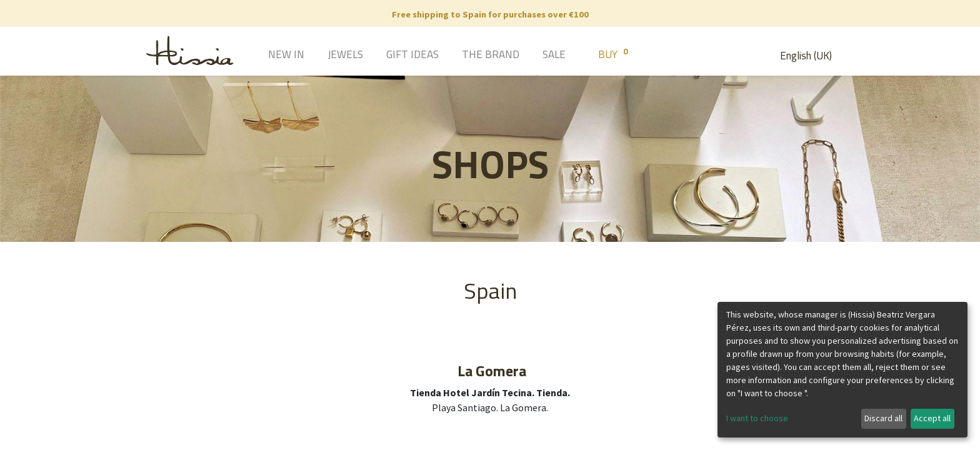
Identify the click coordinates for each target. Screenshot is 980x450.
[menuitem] (268, 56)
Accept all (932, 418)
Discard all (883, 418)
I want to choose (757, 418)
